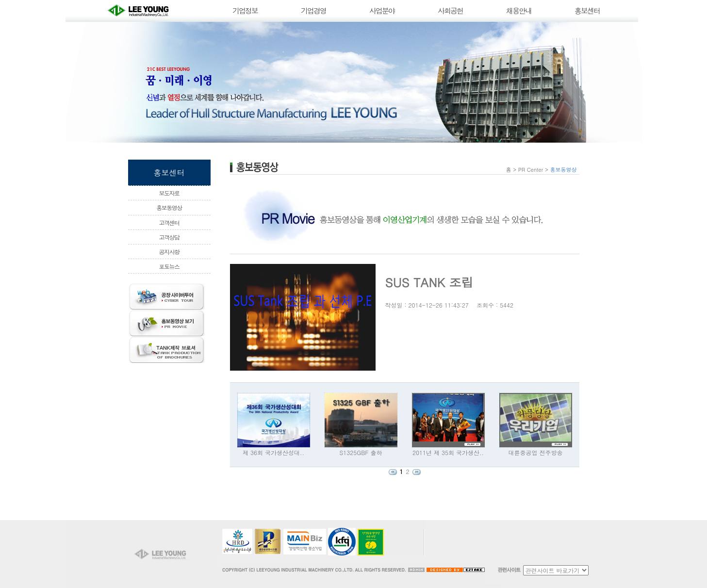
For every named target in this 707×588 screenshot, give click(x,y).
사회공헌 (450, 10)
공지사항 (169, 252)
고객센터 (169, 222)
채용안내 (519, 10)
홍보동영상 (169, 207)
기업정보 (245, 10)
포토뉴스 (169, 266)
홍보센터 (587, 10)
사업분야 (382, 10)
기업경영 (313, 10)
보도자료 (169, 193)
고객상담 (169, 237)
